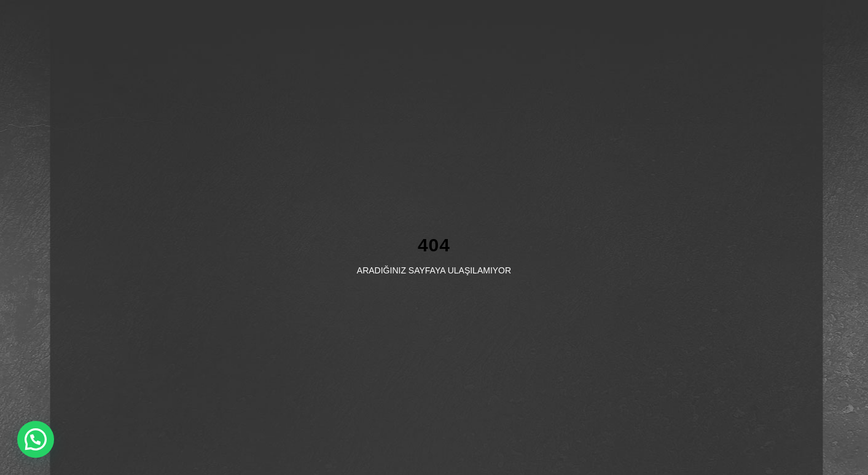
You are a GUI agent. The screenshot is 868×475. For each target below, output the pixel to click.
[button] (36, 439)
